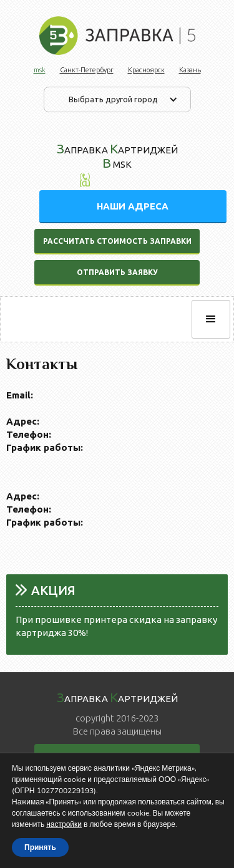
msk (40, 70)
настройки (64, 824)
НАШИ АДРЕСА (133, 206)
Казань (190, 70)
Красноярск (146, 70)
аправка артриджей (117, 697)
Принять (40, 847)
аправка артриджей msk (117, 156)
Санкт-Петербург (87, 70)
